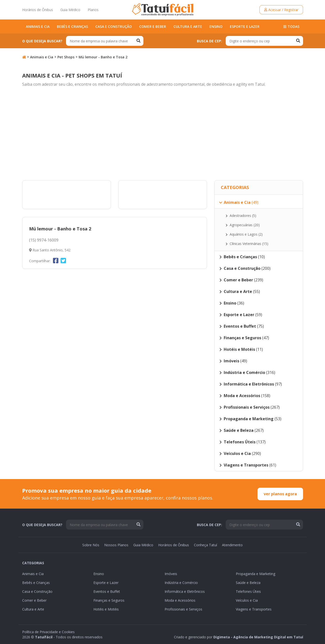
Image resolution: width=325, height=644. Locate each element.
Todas (291, 26)
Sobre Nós (91, 545)
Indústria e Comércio (181, 583)
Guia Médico (70, 10)
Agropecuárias (243, 225)
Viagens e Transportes (254, 609)
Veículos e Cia (247, 600)
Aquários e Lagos (244, 234)
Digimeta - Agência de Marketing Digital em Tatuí (258, 637)
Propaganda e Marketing (256, 574)
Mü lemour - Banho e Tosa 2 (103, 57)
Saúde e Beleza (248, 583)
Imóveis (171, 574)
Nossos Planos (116, 545)
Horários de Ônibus (38, 10)
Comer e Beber (153, 26)
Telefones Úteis (248, 591)
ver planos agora (280, 494)
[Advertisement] (163, 134)
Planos (93, 10)
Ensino (216, 26)
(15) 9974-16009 (44, 240)
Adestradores (241, 216)
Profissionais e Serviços (183, 609)
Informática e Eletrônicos (185, 591)
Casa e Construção (114, 26)
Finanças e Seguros (109, 600)
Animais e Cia (38, 26)
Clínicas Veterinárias (247, 244)
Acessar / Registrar (281, 10)
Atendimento (232, 545)
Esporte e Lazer (245, 26)
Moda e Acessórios (180, 600)
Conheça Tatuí (205, 545)
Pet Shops (66, 57)
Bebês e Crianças (72, 26)
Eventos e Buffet (107, 591)
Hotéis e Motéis (106, 609)
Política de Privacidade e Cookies (48, 632)
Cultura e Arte (188, 26)
